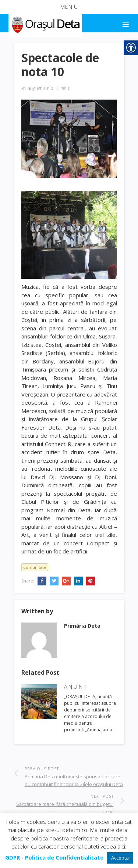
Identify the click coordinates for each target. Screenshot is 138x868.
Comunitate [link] (35, 567)
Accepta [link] (120, 858)
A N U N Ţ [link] (75, 687)
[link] (45, 24)
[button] (69, 7)
